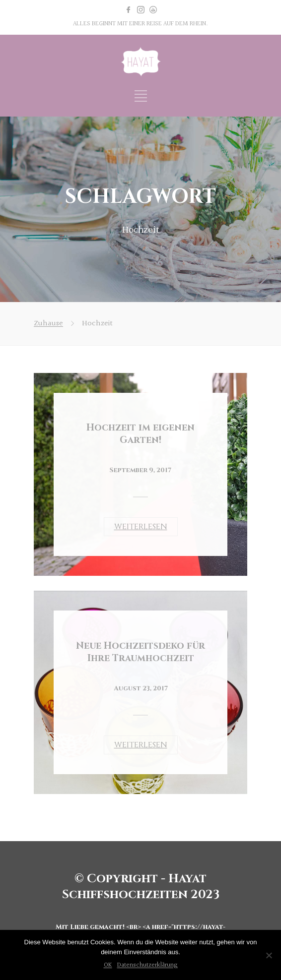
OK (108, 965)
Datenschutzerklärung (147, 965)
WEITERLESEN (141, 527)
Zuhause (48, 324)
